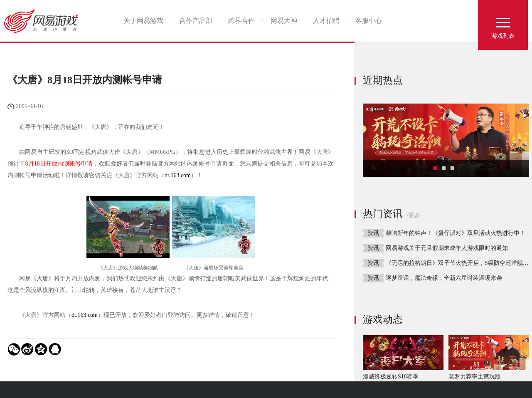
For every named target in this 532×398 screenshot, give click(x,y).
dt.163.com (178, 175)
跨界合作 (241, 21)
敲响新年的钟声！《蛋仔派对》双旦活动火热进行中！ (456, 233)
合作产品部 (196, 21)
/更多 (414, 215)
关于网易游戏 (143, 21)
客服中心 (369, 21)
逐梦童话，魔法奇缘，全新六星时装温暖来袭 (444, 278)
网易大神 (284, 21)
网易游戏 (44, 21)
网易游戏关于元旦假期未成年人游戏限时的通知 (447, 248)
